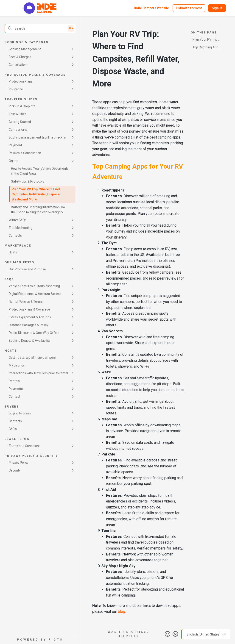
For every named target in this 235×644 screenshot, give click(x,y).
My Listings (17, 365)
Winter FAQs (18, 220)
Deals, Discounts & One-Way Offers (34, 333)
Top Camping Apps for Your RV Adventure (206, 48)
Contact (14, 397)
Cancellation (18, 65)
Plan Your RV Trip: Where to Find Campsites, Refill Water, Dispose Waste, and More (36, 194)
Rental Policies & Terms (26, 302)
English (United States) (206, 635)
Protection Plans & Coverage (29, 309)
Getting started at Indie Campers (32, 358)
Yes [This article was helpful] (168, 634)
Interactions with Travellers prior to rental (38, 373)
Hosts (13, 252)
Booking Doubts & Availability (30, 341)
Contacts (15, 236)
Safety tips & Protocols (28, 181)
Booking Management (25, 49)
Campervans (18, 130)
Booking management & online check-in (37, 137)
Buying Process (20, 413)
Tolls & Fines (18, 114)
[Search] (40, 28)
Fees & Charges (20, 57)
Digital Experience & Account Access (35, 294)
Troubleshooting (21, 228)
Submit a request (189, 8)
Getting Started (20, 122)
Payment (15, 145)
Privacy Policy (19, 463)
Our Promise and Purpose (27, 269)
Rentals (14, 381)
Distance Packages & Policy (28, 325)
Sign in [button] (217, 8)
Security (15, 470)
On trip (14, 161)
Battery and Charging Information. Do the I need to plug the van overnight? (38, 210)
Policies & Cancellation (25, 153)
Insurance (16, 89)
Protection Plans (21, 81)
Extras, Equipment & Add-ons (30, 317)
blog (122, 612)
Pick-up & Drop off (22, 106)
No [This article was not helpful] (175, 634)
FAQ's (13, 429)
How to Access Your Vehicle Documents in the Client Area (40, 171)
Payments (16, 389)
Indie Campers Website (152, 8)
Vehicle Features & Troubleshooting (34, 286)
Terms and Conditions (25, 446)
